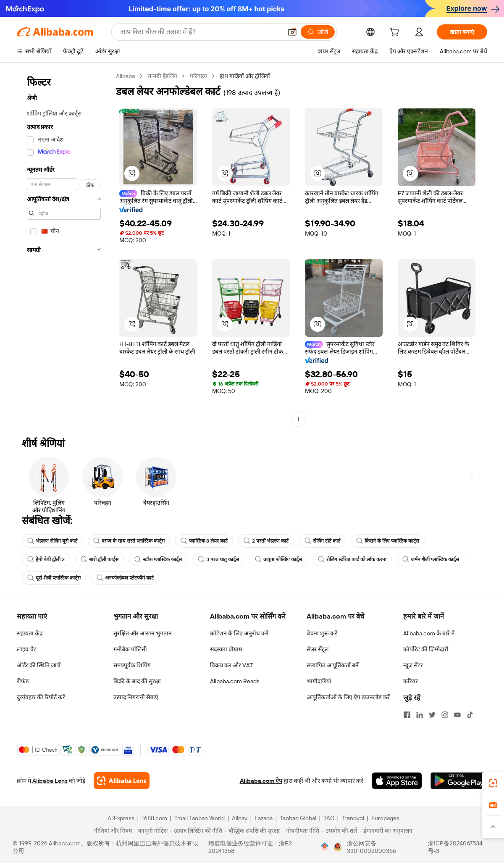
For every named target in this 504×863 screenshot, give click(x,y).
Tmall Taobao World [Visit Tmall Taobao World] (199, 818)
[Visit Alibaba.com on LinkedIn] (420, 715)
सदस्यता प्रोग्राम (226, 649)
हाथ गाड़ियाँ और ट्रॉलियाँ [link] (245, 76)
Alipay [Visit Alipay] (240, 818)
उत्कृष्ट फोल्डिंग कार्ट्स (278, 559)
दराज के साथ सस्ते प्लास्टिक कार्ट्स (129, 541)
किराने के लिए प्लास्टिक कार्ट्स (388, 541)
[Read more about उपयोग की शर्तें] (339, 831)
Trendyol (353, 818)
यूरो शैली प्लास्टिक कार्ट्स (54, 578)
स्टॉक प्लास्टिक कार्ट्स (158, 559)
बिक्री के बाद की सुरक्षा (137, 681)
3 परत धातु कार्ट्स (218, 559)
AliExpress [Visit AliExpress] (121, 818)
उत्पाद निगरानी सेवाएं (136, 697)
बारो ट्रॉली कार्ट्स (100, 559)
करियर (411, 681)
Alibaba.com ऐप (261, 781)
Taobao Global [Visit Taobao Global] (298, 818)
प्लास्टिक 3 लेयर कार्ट (204, 541)
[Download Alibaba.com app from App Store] (397, 781)
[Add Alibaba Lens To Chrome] (122, 781)
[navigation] (64, 249)
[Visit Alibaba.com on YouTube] (457, 715)
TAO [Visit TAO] (329, 818)
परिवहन (198, 76)
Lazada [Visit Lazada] (264, 818)
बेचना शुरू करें (322, 633)
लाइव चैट (27, 649)
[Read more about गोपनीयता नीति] (301, 831)
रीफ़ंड (23, 681)
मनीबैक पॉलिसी (130, 649)
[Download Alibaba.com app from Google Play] (459, 781)
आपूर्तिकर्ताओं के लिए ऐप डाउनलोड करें (348, 697)
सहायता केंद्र (30, 633)
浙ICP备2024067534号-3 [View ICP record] (455, 847)
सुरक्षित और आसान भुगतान (143, 633)
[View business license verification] (325, 847)
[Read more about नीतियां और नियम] (112, 831)
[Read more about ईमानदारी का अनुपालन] (386, 831)
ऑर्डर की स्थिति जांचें (39, 665)
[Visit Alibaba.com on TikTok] (470, 715)
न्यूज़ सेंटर (413, 665)
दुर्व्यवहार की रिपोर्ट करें (41, 697)
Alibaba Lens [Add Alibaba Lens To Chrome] (50, 781)
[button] (292, 32)
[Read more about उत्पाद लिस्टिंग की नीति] (196, 831)
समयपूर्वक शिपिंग (132, 665)
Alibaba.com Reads (235, 681)
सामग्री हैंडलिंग (162, 76)
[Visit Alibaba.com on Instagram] (445, 715)
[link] (493, 783)
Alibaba (125, 76)
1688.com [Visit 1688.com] (154, 818)
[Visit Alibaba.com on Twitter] (432, 715)
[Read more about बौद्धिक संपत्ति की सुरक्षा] (252, 831)
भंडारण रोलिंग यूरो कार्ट (52, 541)
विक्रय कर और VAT (231, 665)
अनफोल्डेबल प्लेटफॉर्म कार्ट (125, 578)
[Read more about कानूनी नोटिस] (151, 831)
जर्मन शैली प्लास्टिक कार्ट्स (431, 559)
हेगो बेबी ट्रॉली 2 (46, 559)
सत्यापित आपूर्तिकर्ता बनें (333, 665)
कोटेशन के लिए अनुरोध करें (239, 633)
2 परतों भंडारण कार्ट (266, 541)
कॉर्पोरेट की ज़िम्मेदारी (426, 649)
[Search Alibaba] (200, 32)
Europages (385, 818)
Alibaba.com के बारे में (429, 633)
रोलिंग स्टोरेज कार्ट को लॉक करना (352, 559)
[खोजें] (318, 32)
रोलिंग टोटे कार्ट (322, 541)
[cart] (396, 33)
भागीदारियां (319, 681)
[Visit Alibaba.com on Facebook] (407, 715)
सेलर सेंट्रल (318, 649)
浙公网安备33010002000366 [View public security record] (371, 847)
